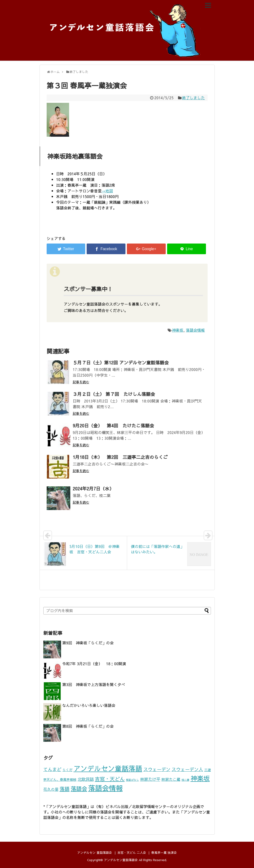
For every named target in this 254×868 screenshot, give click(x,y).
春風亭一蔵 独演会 (164, 852)
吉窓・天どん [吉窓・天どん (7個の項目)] (110, 779)
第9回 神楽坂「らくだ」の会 (88, 643)
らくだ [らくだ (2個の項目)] (67, 770)
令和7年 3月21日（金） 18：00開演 (94, 664)
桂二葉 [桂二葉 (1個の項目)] (185, 780)
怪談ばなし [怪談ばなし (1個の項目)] (132, 780)
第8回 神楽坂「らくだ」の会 (88, 726)
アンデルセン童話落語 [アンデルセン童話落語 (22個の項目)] (108, 768)
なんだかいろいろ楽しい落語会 (89, 705)
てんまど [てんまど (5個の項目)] (52, 769)
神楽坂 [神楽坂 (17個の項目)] (200, 778)
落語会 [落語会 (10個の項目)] (79, 788)
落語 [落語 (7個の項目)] (65, 789)
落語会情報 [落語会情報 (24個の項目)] (105, 788)
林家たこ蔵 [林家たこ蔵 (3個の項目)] (171, 779)
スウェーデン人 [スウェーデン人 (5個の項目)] (187, 769)
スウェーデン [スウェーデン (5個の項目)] (157, 769)
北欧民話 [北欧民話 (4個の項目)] (86, 779)
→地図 (107, 191)
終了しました (193, 98)
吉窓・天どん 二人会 (132, 852)
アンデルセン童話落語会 (121, 860)
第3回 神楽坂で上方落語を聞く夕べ (94, 684)
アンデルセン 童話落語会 (95, 852)
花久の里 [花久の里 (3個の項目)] (51, 789)
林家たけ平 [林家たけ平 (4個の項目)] (150, 779)
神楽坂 (178, 330)
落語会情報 (195, 330)
